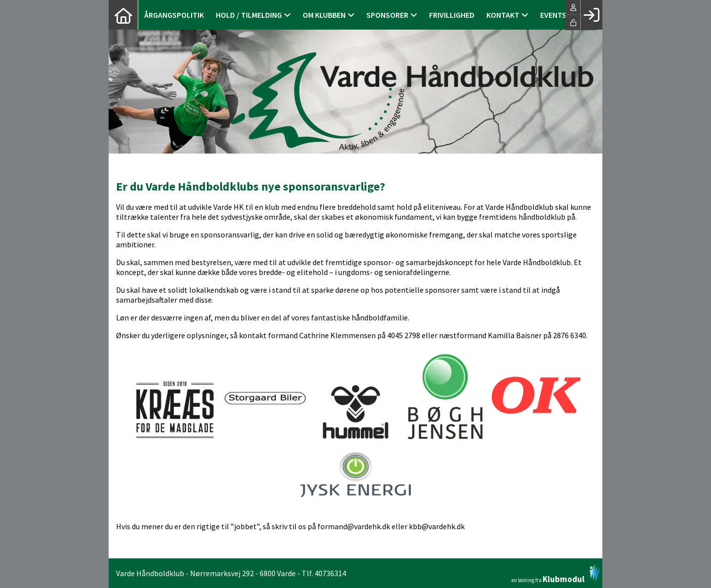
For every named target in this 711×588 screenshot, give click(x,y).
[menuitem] (123, 15)
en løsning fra (556, 574)
